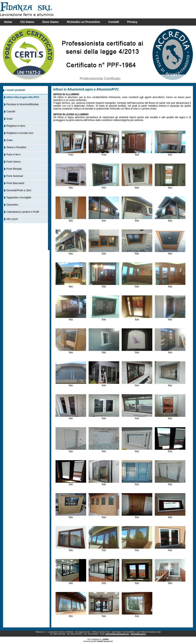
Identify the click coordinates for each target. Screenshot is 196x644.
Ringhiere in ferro (15, 126)
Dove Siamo (50, 22)
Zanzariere (11, 205)
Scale (8, 119)
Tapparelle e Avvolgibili (18, 198)
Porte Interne (12, 162)
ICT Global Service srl (103, 641)
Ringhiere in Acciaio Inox (19, 133)
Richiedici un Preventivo (84, 22)
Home (8, 22)
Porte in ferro (12, 155)
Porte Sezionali (13, 176)
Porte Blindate (13, 169)
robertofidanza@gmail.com (117, 634)
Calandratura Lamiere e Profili (22, 212)
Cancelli (10, 112)
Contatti (114, 22)
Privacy (132, 22)
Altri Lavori (11, 219)
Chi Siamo (27, 22)
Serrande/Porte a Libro (18, 190)
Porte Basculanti (14, 183)
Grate (8, 140)
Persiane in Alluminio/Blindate (21, 104)
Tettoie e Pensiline (15, 147)
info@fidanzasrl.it (138, 634)
